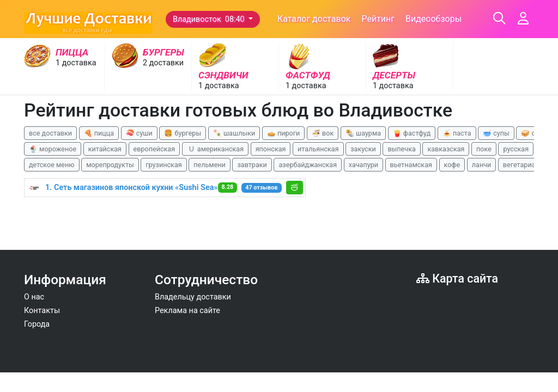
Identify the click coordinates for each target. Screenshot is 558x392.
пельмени (210, 165)
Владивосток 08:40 (210, 19)
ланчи (482, 165)
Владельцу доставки (193, 297)
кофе (452, 165)
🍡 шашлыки (234, 133)
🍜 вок (323, 133)
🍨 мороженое (53, 149)
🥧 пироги (283, 133)
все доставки (50, 133)
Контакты (42, 311)
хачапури (363, 165)
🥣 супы (496, 133)
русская (516, 149)
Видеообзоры (433, 19)
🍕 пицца (99, 133)
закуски (363, 149)
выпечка (401, 149)
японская (271, 149)
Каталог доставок (314, 19)
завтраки (252, 165)
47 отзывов (261, 188)
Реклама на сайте (187, 311)
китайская (105, 149)
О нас (34, 297)
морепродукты (110, 165)
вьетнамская (411, 165)
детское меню (52, 165)
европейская (154, 149)
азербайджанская (308, 165)
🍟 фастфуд (412, 133)
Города (37, 324)
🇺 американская (215, 149)
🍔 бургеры (183, 133)
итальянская (318, 149)
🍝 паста (457, 133)
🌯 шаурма (363, 133)
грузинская (163, 165)
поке (484, 149)
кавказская (446, 149)
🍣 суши (139, 133)
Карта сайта (457, 278)
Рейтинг (378, 19)
